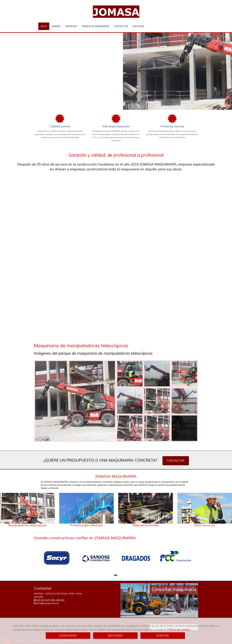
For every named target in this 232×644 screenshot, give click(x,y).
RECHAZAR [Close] (115, 635)
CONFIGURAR (68, 635)
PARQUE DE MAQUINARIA (95, 26)
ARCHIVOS (138, 26)
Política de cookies (179, 630)
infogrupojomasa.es (48, 603)
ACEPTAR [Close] (163, 635)
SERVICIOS (71, 26)
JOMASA (56, 26)
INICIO (44, 26)
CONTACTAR (121, 26)
